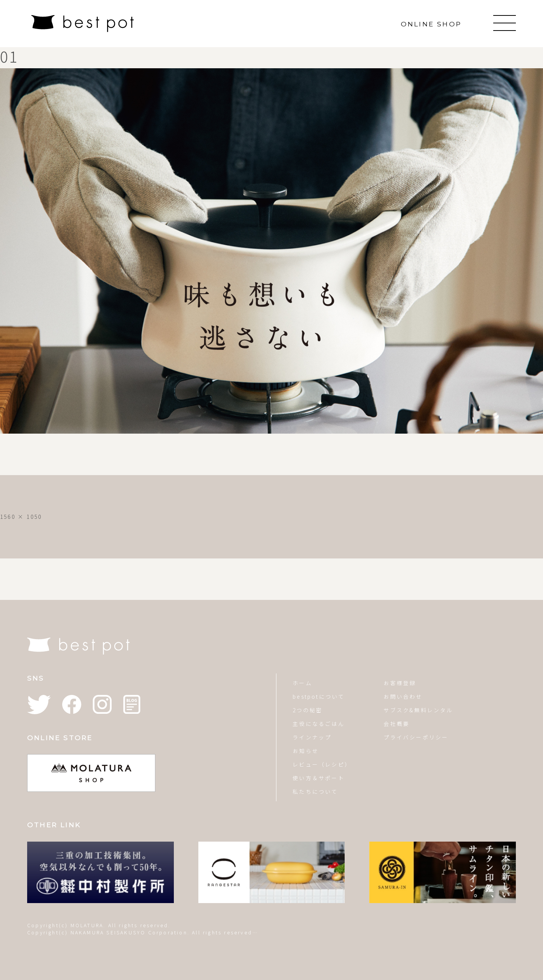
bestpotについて (319, 696)
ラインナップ (312, 737)
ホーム (302, 683)
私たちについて (315, 791)
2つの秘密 (308, 710)
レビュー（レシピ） (322, 764)
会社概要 (397, 724)
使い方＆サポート (319, 778)
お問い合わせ (403, 696)
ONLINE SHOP (431, 24)
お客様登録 (400, 683)
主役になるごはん (319, 724)
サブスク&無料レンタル (418, 710)
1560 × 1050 (21, 517)
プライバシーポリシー (416, 737)
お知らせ (306, 751)
